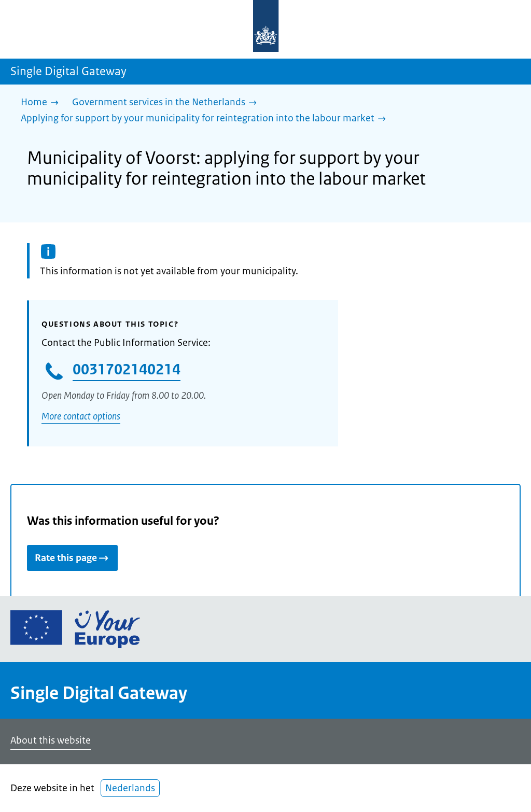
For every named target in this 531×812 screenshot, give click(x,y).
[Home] (42, 103)
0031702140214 (127, 369)
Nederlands (130, 788)
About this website (51, 740)
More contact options (81, 416)
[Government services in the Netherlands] (167, 103)
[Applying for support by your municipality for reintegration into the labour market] (206, 119)
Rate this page (72, 558)
